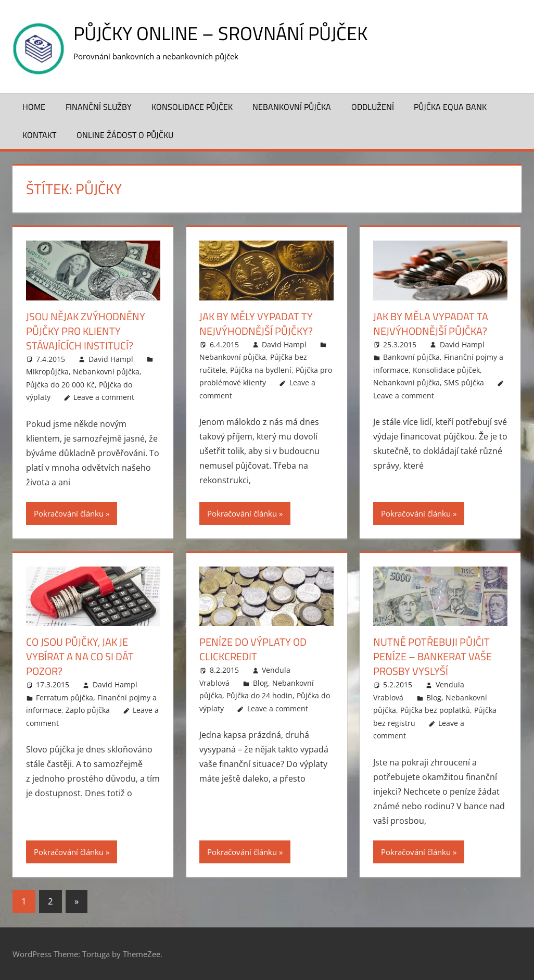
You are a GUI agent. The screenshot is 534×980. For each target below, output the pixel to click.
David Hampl (111, 359)
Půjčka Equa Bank (450, 107)
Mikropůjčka (47, 372)
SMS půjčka (464, 382)
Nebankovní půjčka (292, 107)
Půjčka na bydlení (261, 370)
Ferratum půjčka (65, 698)
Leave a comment (104, 397)
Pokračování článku (69, 513)
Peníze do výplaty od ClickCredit (253, 649)
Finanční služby (99, 107)
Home (34, 107)
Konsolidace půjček (192, 107)
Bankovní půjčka (411, 357)
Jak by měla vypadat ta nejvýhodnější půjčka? (431, 324)
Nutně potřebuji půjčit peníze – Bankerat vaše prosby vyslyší (433, 656)
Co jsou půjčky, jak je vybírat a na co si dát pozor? (80, 656)
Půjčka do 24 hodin (259, 695)
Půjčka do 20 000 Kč (60, 385)
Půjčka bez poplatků (435, 710)
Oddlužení (373, 107)
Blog (260, 683)
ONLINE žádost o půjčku (125, 135)
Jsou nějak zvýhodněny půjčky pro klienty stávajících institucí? (86, 331)
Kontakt (39, 135)
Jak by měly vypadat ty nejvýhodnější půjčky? (256, 324)
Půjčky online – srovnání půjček (220, 33)
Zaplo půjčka (88, 710)
